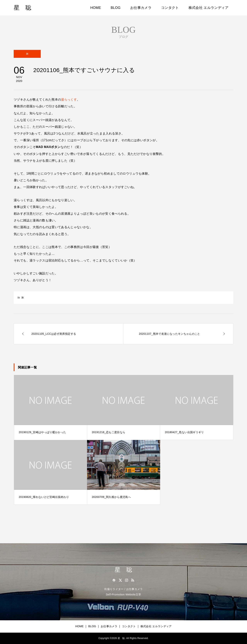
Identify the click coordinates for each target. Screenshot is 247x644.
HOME (96, 8)
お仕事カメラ (141, 8)
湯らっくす (69, 100)
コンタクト (170, 8)
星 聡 (22, 8)
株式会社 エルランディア (209, 8)
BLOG (115, 8)
